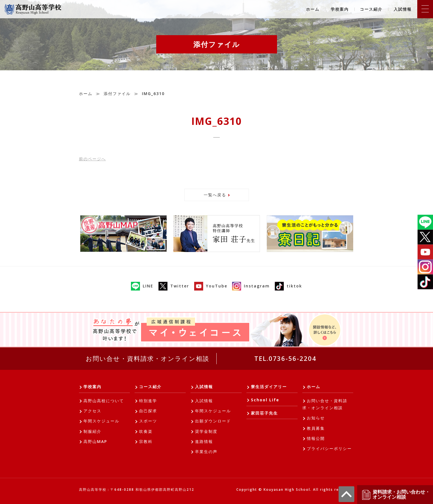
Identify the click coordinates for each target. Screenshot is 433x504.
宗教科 (146, 441)
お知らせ (316, 418)
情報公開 (316, 438)
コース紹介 (371, 9)
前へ (92, 159)
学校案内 (340, 9)
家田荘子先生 (264, 413)
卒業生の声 (206, 452)
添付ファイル (117, 94)
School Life (265, 400)
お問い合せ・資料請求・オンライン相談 (148, 358)
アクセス (92, 411)
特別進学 (148, 401)
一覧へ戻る (215, 195)
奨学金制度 (206, 431)
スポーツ (148, 421)
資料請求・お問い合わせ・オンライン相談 (396, 495)
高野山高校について (104, 401)
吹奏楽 (146, 431)
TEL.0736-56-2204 (285, 358)
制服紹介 (92, 431)
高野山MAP (95, 441)
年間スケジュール (101, 421)
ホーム (313, 9)
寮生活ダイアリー (269, 387)
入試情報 (403, 9)
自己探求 (148, 411)
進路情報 (204, 441)
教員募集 (316, 428)
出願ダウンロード (213, 421)
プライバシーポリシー (329, 448)
